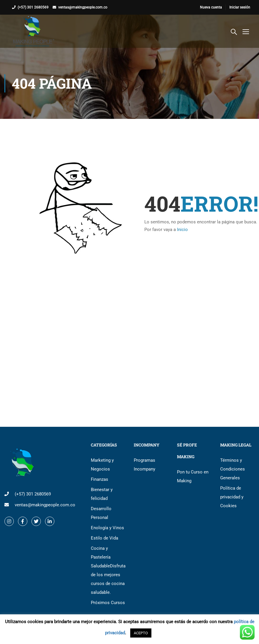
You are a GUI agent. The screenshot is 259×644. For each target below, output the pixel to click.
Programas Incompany (144, 465)
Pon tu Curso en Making (193, 476)
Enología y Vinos (107, 528)
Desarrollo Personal (101, 513)
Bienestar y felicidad (102, 494)
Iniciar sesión (240, 7)
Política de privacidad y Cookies (232, 497)
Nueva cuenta (211, 7)
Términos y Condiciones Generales (233, 469)
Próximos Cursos (108, 603)
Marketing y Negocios (102, 465)
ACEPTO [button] (141, 633)
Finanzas (100, 479)
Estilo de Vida (105, 538)
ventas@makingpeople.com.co (83, 7)
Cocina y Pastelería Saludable (108, 570)
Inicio (182, 230)
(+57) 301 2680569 (33, 7)
